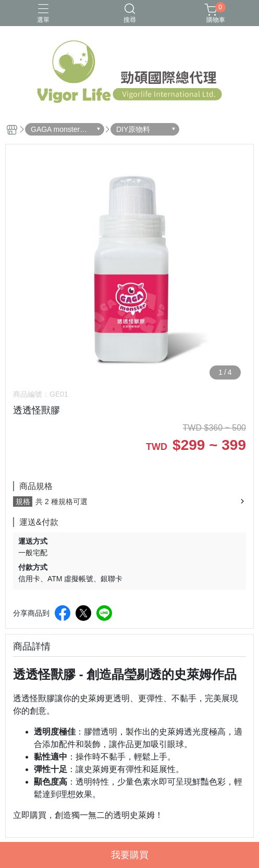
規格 (23, 502)
